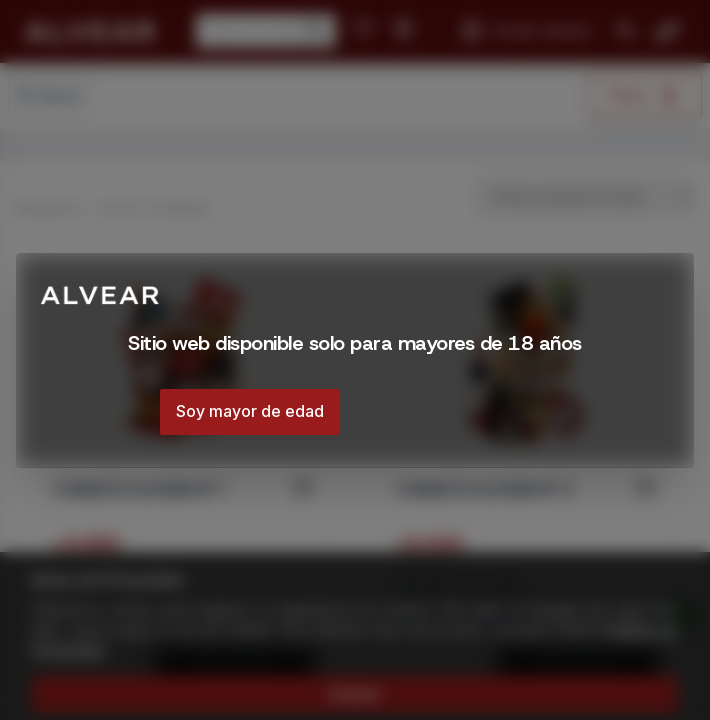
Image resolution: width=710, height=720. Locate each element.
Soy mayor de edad (250, 411)
